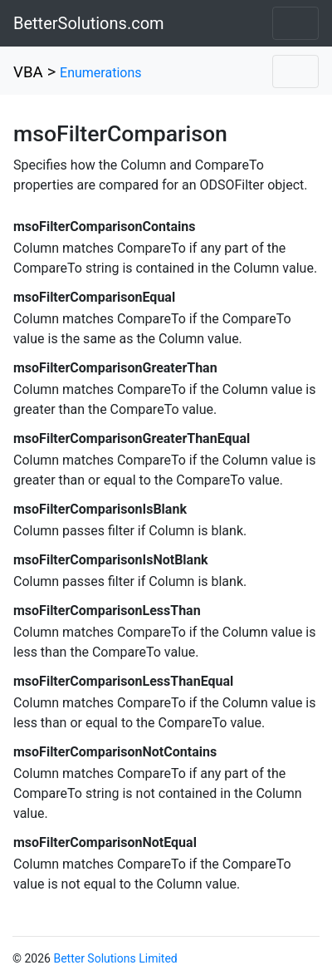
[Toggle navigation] (295, 23)
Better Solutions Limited (115, 958)
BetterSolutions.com (89, 23)
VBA (28, 72)
